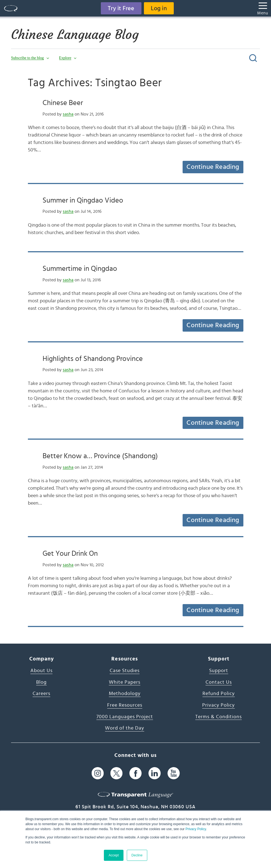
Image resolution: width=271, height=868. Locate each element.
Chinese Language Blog (75, 35)
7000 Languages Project (125, 717)
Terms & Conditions (219, 717)
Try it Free (121, 8)
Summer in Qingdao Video (83, 200)
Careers (41, 694)
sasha (68, 114)
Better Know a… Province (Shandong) (100, 456)
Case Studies (125, 671)
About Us (41, 671)
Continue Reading (213, 167)
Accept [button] (114, 855)
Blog (41, 682)
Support (219, 671)
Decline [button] (137, 855)
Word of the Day (125, 728)
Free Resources (125, 705)
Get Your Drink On (70, 554)
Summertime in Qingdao (80, 269)
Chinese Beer (63, 103)
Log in (159, 8)
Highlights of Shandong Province (93, 359)
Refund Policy (219, 694)
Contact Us (219, 682)
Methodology (125, 694)
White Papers (125, 682)
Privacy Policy (196, 829)
